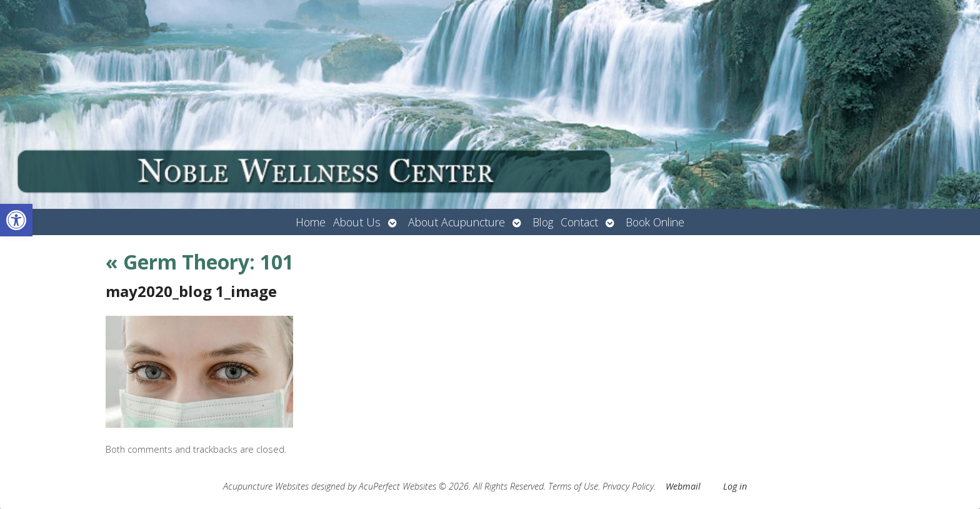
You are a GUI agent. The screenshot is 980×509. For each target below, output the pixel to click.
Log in (735, 486)
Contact (579, 222)
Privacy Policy (628, 486)
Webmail (683, 486)
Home (311, 222)
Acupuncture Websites (266, 486)
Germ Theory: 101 (200, 262)
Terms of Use (573, 486)
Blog (543, 222)
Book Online (655, 222)
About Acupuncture (457, 222)
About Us (357, 222)
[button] (16, 220)
